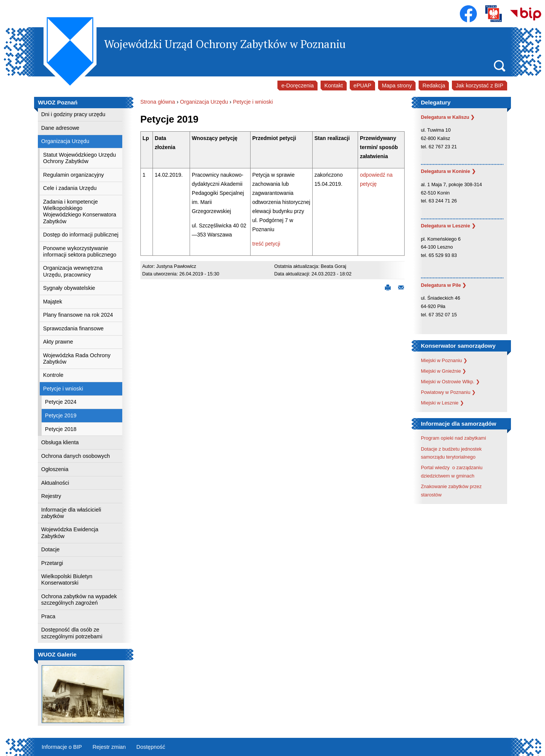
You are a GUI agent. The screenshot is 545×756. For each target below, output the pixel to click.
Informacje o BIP (62, 747)
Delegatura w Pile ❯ (444, 285)
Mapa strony (397, 86)
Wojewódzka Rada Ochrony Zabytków (77, 359)
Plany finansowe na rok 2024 (78, 315)
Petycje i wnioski (63, 389)
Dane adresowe (60, 128)
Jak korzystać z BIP (480, 86)
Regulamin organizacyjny (74, 175)
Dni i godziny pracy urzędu (73, 114)
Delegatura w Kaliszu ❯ (448, 117)
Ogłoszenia (55, 469)
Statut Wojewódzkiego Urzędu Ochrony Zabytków (80, 158)
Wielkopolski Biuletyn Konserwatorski (67, 579)
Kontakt (334, 86)
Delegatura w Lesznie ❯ (448, 226)
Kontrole (53, 375)
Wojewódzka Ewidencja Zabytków (70, 533)
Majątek (53, 302)
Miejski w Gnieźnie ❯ (444, 371)
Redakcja (434, 86)
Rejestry (51, 496)
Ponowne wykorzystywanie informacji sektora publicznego (80, 251)
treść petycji (266, 244)
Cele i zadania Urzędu (70, 188)
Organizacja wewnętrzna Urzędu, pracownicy (73, 271)
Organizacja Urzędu (65, 141)
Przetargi (52, 563)
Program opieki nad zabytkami (453, 438)
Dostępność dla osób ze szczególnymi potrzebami (72, 633)
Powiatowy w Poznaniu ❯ (448, 392)
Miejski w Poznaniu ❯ (444, 360)
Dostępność (151, 747)
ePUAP (362, 86)
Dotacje (51, 549)
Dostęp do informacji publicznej (81, 235)
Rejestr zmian (109, 747)
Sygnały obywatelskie (69, 288)
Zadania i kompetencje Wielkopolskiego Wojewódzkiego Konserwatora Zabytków (80, 212)
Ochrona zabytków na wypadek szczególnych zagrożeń (79, 600)
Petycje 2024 (61, 402)
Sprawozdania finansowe (73, 328)
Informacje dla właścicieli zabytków (71, 513)
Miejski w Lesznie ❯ (442, 403)
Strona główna (158, 102)
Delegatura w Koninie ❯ (448, 171)
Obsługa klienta (60, 442)
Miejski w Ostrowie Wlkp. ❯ (450, 382)
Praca (48, 616)
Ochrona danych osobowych (76, 456)
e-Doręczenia (297, 86)
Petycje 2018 (61, 429)
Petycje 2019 (61, 415)
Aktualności (55, 483)
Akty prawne (58, 342)
